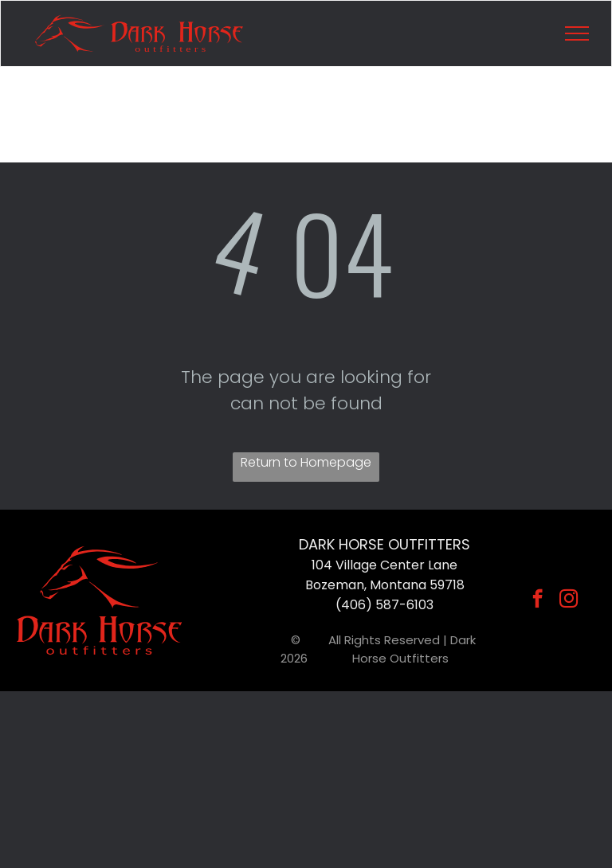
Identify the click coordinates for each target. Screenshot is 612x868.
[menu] (577, 33)
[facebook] (537, 600)
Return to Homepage (306, 462)
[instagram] (569, 600)
